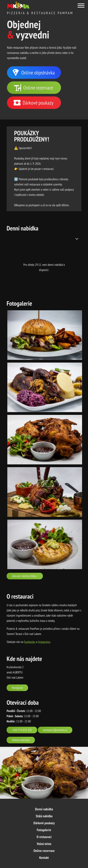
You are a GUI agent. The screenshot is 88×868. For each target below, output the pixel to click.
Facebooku (30, 642)
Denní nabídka (44, 809)
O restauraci (44, 837)
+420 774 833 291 (22, 730)
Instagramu (44, 642)
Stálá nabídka (44, 816)
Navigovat (17, 688)
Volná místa (44, 844)
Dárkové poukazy (33, 103)
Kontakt (44, 858)
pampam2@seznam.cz (55, 730)
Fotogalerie (44, 830)
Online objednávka (33, 73)
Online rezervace (33, 88)
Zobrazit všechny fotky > (25, 576)
